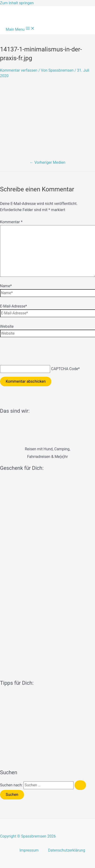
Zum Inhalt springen (17, 3)
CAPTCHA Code (65, 369)
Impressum (29, 850)
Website (7, 326)
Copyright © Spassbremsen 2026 (28, 836)
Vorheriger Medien (48, 162)
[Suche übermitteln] (80, 785)
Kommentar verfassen (19, 70)
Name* (6, 286)
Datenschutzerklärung (66, 850)
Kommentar (11, 222)
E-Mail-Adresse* (14, 306)
